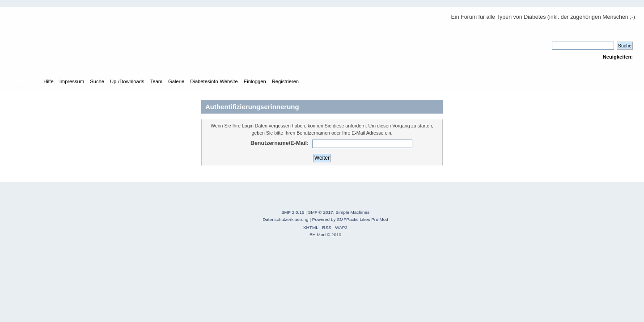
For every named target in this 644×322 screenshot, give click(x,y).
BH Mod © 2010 (325, 235)
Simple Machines (352, 212)
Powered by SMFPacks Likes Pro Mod (350, 219)
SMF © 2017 (321, 212)
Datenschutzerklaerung (286, 219)
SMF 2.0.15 (293, 212)
